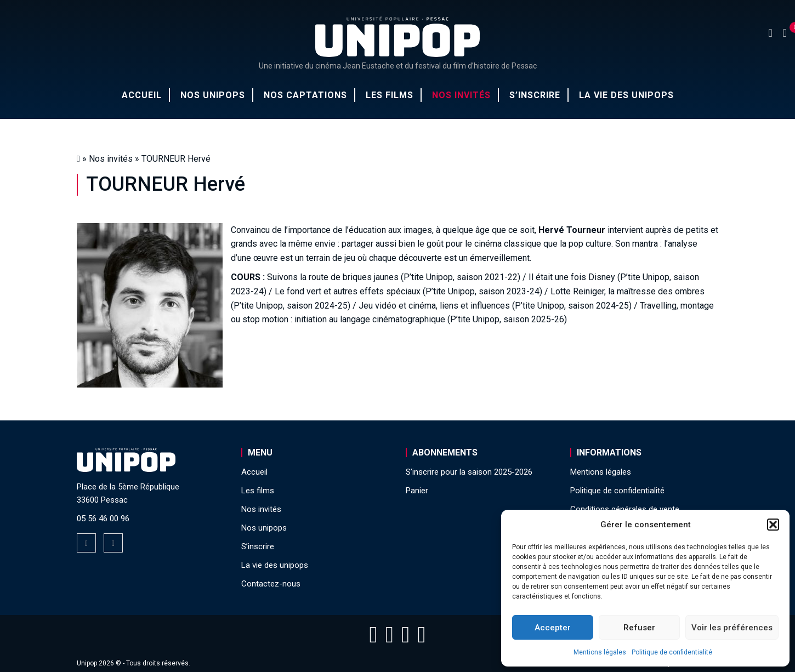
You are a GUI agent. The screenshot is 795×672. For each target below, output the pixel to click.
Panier (417, 491)
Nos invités (461, 95)
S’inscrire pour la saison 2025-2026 (469, 472)
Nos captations (305, 95)
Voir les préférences (732, 628)
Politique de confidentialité (672, 652)
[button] (773, 525)
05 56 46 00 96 (103, 519)
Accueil (142, 95)
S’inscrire (535, 95)
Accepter (553, 628)
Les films (390, 95)
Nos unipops (213, 95)
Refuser (639, 628)
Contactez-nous (271, 584)
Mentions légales (600, 652)
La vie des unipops (626, 95)
